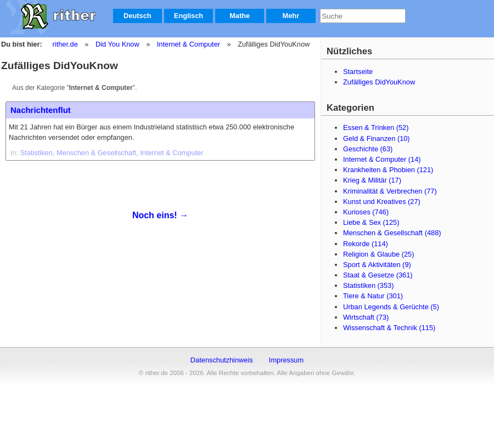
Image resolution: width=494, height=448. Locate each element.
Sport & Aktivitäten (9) (377, 265)
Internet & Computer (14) (382, 159)
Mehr (291, 16)
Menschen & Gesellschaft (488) (392, 233)
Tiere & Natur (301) (373, 296)
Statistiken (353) (368, 285)
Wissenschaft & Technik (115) (389, 328)
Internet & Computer (189, 44)
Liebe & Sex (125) (371, 222)
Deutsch (137, 16)
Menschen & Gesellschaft (96, 153)
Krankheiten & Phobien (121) (388, 170)
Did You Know (117, 44)
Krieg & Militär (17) (372, 180)
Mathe (240, 16)
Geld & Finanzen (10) (377, 138)
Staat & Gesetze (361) (378, 275)
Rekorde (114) (366, 244)
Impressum (286, 360)
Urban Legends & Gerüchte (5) (391, 307)
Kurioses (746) (366, 212)
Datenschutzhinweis (222, 360)
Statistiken (37, 153)
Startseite (358, 72)
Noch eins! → (160, 215)
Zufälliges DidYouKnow (379, 82)
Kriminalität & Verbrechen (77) (390, 191)
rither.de (65, 44)
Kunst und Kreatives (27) (382, 202)
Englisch (189, 16)
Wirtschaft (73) (366, 317)
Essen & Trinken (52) (376, 127)
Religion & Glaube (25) (378, 254)
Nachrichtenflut (41, 110)
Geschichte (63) (368, 149)
